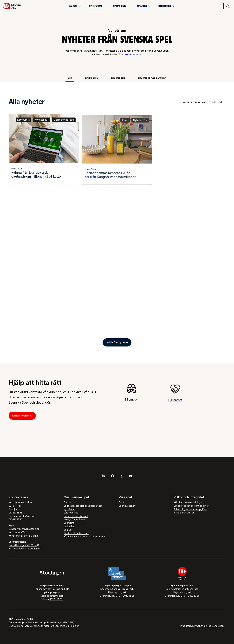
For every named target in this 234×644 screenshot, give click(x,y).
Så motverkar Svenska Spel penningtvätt (85, 537)
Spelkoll (144, 6)
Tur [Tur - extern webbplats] (120, 502)
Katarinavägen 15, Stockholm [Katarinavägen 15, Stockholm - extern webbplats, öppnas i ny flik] (24, 549)
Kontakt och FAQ (22, 416)
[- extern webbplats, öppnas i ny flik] (103, 476)
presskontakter (133, 54)
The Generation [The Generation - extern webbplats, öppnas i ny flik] (215, 626)
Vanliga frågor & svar (75, 519)
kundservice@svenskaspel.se (24, 529)
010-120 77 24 (16, 519)
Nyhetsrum (97, 6)
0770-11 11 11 (15, 506)
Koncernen (92, 78)
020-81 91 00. (56, 599)
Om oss (75, 6)
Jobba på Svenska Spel (76, 516)
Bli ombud (131, 401)
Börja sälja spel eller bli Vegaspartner (83, 506)
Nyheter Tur (118, 78)
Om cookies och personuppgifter (191, 506)
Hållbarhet (166, 6)
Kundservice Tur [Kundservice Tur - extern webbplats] (17, 532)
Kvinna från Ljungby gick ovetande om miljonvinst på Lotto (36, 176)
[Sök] (228, 6)
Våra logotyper (71, 513)
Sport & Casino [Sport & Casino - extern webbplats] (126, 506)
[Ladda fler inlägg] (117, 342)
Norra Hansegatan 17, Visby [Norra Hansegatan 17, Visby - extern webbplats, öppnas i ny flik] (23, 545)
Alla (70, 78)
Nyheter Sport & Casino (152, 78)
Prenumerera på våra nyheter (202, 102)
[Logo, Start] (12, 6)
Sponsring (121, 6)
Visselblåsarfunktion (184, 513)
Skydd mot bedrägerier (76, 533)
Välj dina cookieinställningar (188, 502)
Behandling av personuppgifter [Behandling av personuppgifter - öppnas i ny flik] (190, 509)
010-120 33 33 (16, 513)
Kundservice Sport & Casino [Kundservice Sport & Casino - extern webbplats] (23, 536)
